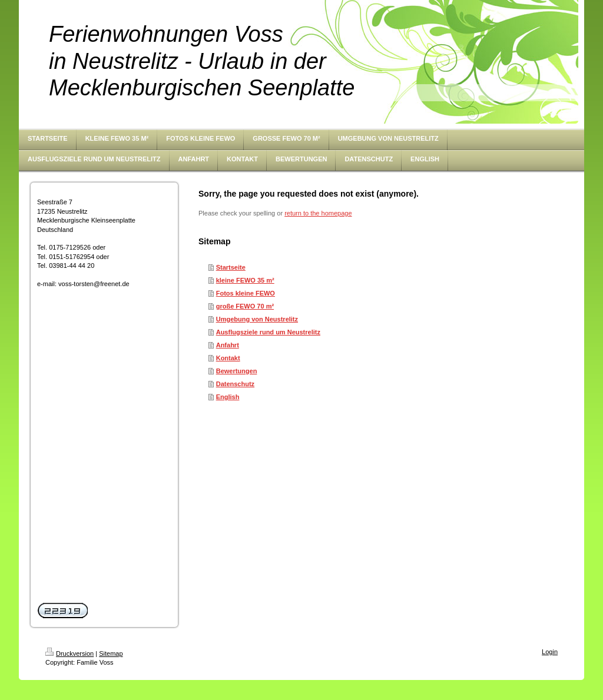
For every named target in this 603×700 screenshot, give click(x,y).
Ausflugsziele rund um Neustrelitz (268, 332)
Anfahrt (228, 345)
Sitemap (111, 653)
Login (550, 652)
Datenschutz (235, 384)
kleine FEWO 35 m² (245, 280)
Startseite (231, 267)
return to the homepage (318, 213)
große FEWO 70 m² (245, 306)
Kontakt (228, 358)
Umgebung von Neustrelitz (257, 319)
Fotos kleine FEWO (246, 293)
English (228, 397)
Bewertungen (237, 371)
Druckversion (69, 653)
